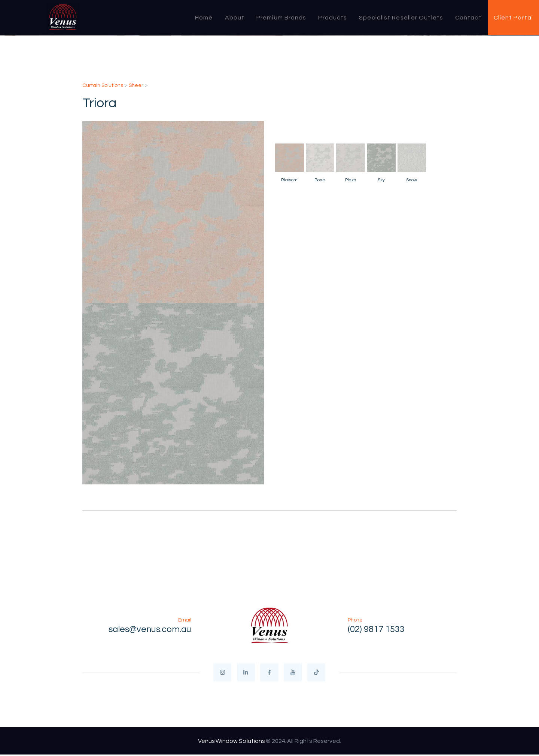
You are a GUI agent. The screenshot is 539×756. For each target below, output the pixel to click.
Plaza (351, 180)
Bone (320, 180)
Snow (412, 180)
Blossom (289, 180)
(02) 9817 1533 (376, 630)
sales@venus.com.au (149, 630)
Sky (381, 180)
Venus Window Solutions (231, 742)
